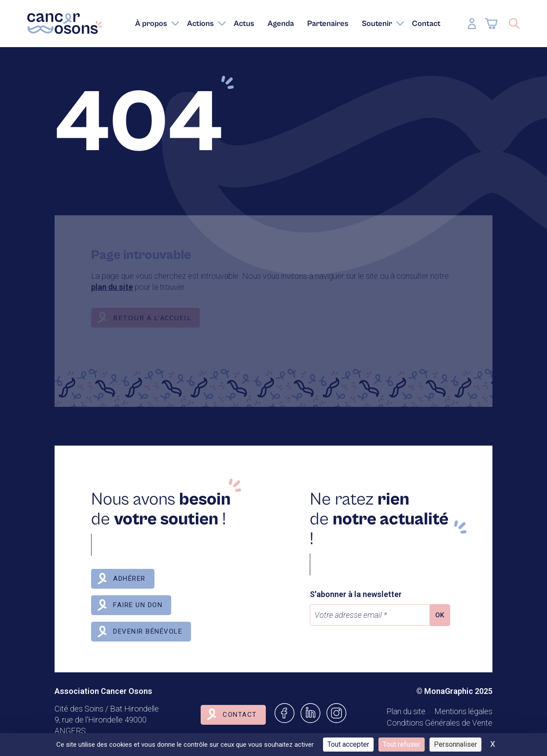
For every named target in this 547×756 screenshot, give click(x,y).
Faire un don (138, 605)
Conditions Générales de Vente (440, 723)
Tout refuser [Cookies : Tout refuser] (402, 744)
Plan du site (406, 711)
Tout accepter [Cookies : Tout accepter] (348, 744)
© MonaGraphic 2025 (454, 691)
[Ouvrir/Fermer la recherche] (514, 24)
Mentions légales (463, 711)
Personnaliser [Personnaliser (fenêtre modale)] (455, 744)
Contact (240, 715)
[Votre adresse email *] (372, 615)
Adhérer (129, 579)
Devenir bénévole (148, 631)
